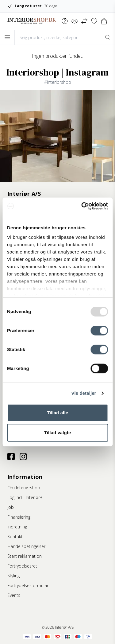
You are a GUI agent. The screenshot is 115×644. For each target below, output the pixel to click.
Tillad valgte (58, 433)
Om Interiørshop (24, 488)
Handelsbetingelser (26, 546)
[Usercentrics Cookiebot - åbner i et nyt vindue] (82, 206)
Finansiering (19, 517)
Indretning (17, 527)
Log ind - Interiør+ (25, 497)
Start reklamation (25, 556)
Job (11, 507)
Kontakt (15, 537)
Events (14, 595)
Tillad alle (57, 413)
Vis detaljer (84, 393)
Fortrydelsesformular (28, 585)
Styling (13, 576)
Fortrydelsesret (22, 566)
